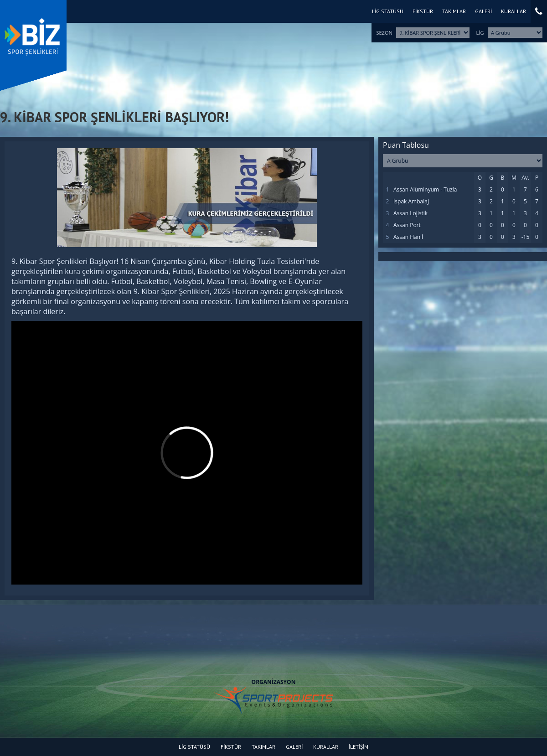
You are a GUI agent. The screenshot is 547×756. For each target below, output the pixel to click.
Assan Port (407, 225)
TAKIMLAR (454, 11)
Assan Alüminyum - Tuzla (425, 189)
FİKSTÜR (423, 11)
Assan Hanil (408, 237)
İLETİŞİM (359, 747)
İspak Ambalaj (411, 201)
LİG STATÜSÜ (388, 11)
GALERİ (483, 11)
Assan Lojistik (410, 213)
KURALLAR (513, 11)
